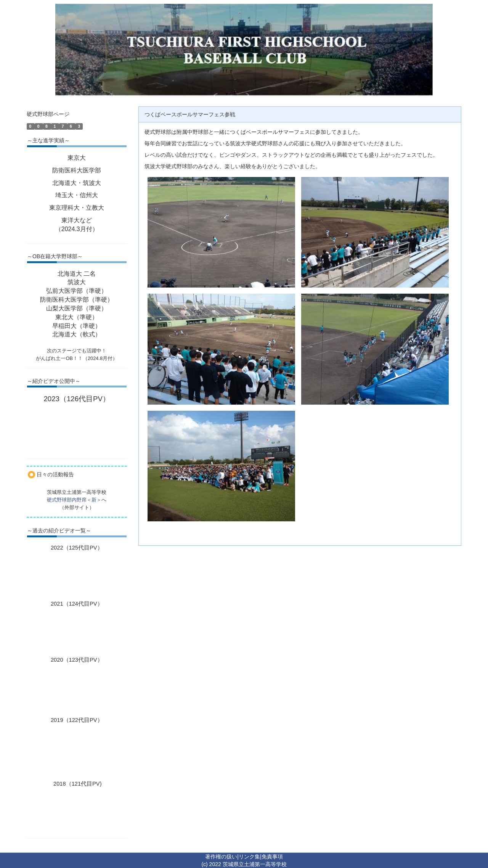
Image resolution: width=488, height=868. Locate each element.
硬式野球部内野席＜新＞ (74, 500)
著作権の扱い (221, 857)
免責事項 (272, 857)
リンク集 (249, 857)
